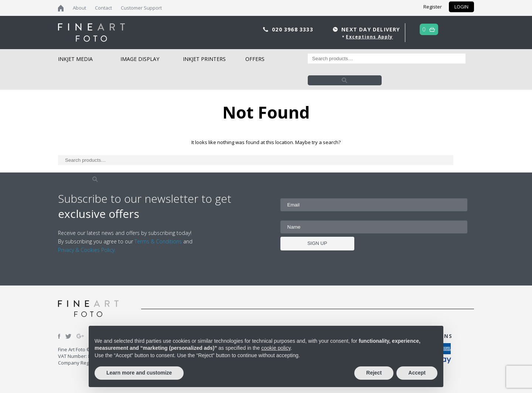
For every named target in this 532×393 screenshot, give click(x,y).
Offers (255, 59)
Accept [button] (417, 373)
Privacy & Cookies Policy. (87, 250)
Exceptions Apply (369, 37)
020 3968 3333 (294, 29)
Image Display (140, 59)
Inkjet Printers (204, 59)
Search (345, 80)
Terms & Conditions (158, 241)
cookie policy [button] (276, 348)
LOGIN (461, 7)
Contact (103, 8)
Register (433, 7)
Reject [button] (374, 373)
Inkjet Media (75, 59)
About (79, 8)
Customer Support (141, 8)
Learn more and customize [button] (139, 373)
